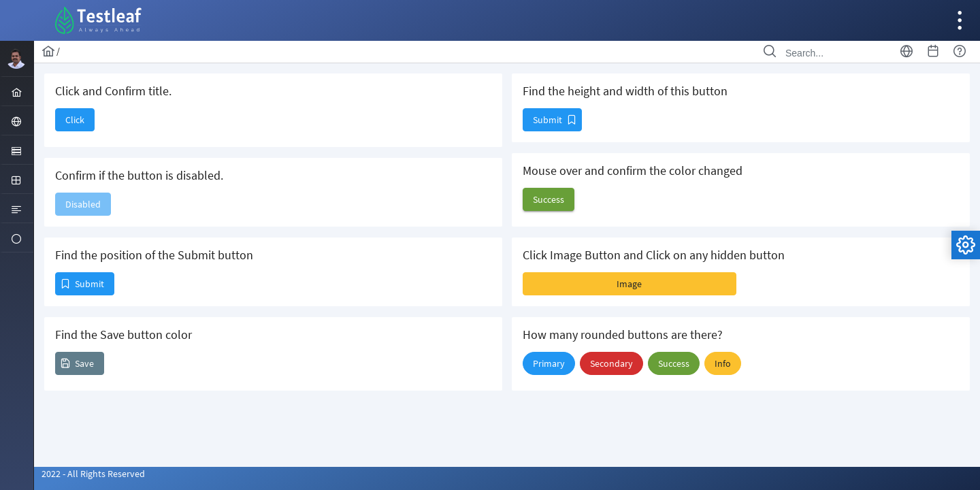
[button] (75, 120)
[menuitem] (17, 91)
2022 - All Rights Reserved (93, 474)
